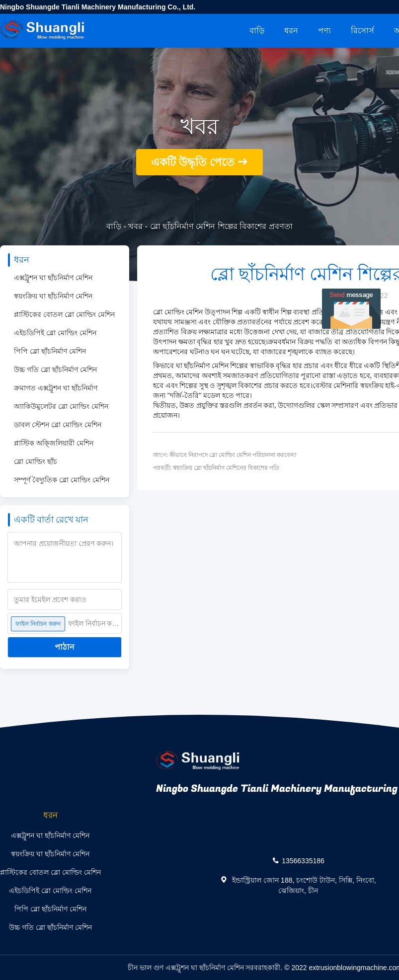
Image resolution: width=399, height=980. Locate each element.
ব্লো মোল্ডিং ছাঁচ (36, 461)
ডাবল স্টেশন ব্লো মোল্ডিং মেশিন (58, 425)
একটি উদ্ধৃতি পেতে (193, 162)
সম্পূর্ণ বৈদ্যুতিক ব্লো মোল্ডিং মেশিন (62, 480)
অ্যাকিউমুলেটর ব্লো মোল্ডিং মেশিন (61, 406)
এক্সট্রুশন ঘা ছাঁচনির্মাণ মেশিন (53, 278)
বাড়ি (257, 31)
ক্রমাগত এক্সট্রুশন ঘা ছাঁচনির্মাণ (56, 388)
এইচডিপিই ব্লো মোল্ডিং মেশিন (55, 333)
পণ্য (324, 31)
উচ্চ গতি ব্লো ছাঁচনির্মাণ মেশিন (55, 370)
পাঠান (65, 647)
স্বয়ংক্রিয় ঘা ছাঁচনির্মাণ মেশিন (53, 296)
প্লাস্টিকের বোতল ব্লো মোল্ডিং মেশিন (64, 314)
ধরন (291, 31)
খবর (135, 226)
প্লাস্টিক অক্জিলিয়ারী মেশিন (54, 443)
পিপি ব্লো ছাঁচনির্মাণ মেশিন (50, 351)
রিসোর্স (362, 31)
